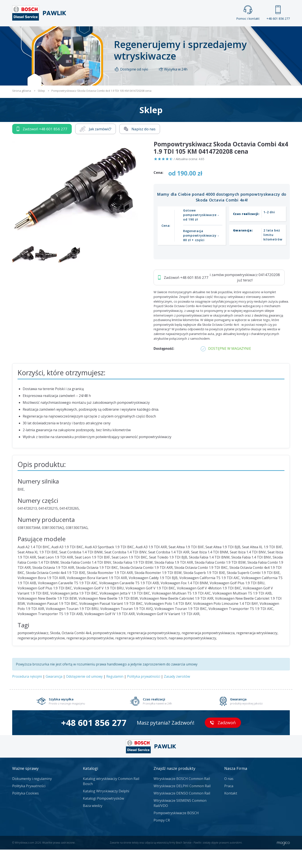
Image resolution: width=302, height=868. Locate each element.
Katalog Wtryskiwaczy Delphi (106, 809)
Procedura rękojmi (27, 695)
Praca (157, 33)
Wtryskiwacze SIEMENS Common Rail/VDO (180, 821)
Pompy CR (162, 839)
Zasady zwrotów (177, 695)
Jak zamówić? (96, 147)
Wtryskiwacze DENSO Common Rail (182, 812)
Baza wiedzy (93, 824)
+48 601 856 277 (278, 13)
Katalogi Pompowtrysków (103, 817)
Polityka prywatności (144, 695)
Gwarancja (54, 695)
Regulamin (115, 695)
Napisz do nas (140, 147)
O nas (229, 797)
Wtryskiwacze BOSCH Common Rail (182, 797)
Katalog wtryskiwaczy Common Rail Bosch (111, 800)
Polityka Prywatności (29, 804)
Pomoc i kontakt (248, 13)
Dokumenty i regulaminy (32, 797)
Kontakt (204, 33)
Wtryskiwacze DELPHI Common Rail (182, 804)
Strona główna (104, 33)
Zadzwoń (42, 147)
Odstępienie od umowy (84, 695)
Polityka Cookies (25, 812)
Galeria (135, 33)
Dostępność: (164, 367)
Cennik (180, 33)
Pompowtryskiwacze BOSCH (176, 831)
